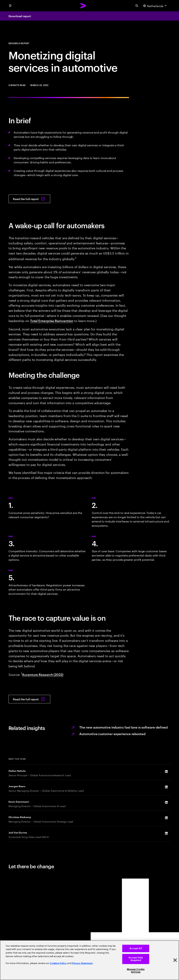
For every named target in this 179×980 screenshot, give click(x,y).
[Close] (175, 960)
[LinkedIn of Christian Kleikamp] (166, 818)
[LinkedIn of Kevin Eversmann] (166, 802)
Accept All (136, 948)
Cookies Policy (58, 963)
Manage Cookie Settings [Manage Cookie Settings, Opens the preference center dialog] (136, 971)
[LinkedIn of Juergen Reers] (166, 787)
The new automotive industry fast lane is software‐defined (123, 727)
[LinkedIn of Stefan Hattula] (166, 772)
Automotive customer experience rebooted (112, 734)
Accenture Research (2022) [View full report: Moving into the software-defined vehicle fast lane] (43, 674)
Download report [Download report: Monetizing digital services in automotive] (20, 16)
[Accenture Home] (83, 6)
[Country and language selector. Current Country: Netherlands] (155, 6)
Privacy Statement (82, 963)
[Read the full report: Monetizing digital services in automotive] (29, 199)
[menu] (10, 6)
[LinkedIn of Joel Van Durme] (166, 833)
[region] (89, 960)
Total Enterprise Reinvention (52, 321)
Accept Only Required (136, 959)
